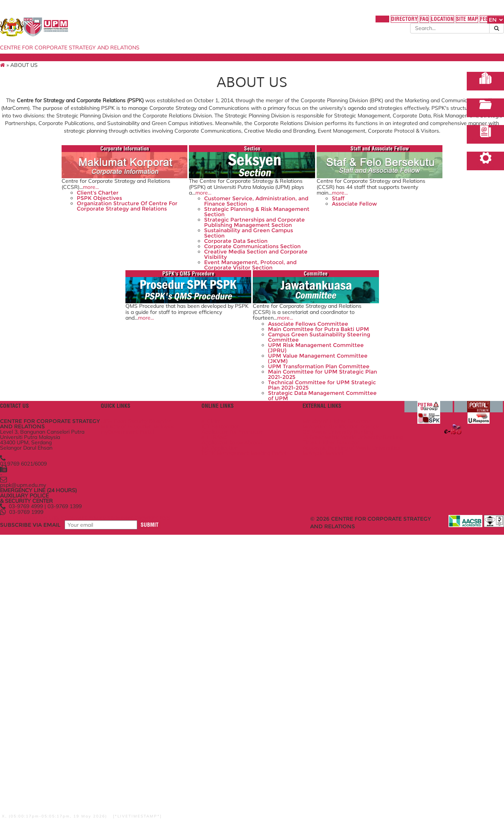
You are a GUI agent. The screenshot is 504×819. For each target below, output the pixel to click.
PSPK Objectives (77, 282)
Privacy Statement (162, 786)
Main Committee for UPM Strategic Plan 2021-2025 (248, 566)
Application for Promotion (245, 675)
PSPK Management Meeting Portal (248, 707)
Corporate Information (95, 215)
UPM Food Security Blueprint (165, 660)
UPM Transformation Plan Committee (247, 553)
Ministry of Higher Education (333, 660)
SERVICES (241, 65)
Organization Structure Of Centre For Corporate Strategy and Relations (90, 296)
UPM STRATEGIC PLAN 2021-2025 (127, 65)
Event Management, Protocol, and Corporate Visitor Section (193, 383)
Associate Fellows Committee (237, 481)
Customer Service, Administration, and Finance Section (198, 286)
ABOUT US (61, 65)
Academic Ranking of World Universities (332, 705)
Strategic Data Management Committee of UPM (251, 597)
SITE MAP (422, 22)
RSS (222, 786)
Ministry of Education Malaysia (166, 667)
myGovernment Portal (156, 675)
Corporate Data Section (192, 344)
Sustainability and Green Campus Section (193, 333)
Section (200, 215)
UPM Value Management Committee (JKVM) (246, 539)
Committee (253, 413)
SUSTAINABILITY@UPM (332, 65)
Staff (272, 280)
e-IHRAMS (227, 682)
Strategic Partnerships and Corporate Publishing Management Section (196, 317)
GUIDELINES (278, 65)
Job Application (232, 697)
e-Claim (223, 660)
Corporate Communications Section (197, 355)
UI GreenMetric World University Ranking (325, 685)
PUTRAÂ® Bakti (200, 65)
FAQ (373, 22)
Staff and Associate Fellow (306, 215)
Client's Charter (76, 274)
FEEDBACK (449, 22)
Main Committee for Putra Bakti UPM (248, 494)
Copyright (200, 786)
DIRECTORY (350, 22)
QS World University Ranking (334, 675)
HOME (324, 22)
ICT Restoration (233, 667)
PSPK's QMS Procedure (411, 215)
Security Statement (111, 786)
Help (47, 786)
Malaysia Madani (319, 715)
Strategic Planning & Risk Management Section (194, 301)
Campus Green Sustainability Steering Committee (243, 510)
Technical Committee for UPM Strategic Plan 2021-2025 (247, 582)
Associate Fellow (288, 288)
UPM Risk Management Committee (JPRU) (245, 526)
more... (101, 263)
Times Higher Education (327, 695)
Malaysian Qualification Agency (336, 667)
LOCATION (394, 22)
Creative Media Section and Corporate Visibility (197, 368)
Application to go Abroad (244, 690)
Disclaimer (70, 786)
